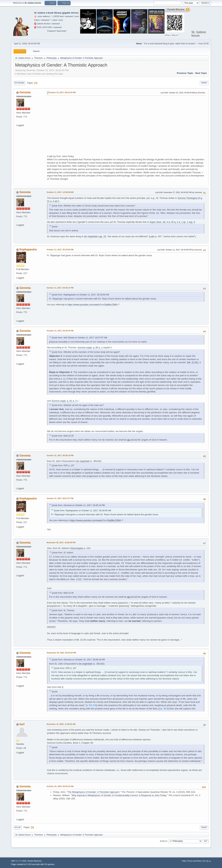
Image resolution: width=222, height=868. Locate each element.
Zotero (37, 20)
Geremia (25, 92)
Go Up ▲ (207, 861)
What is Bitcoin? (172, 35)
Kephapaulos (28, 249)
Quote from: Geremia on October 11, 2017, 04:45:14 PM (78, 505)
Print (204, 83)
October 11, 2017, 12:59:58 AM (60, 192)
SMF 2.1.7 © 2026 (19, 861)
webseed (69, 16)
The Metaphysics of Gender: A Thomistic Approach (93, 792)
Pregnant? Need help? (57, 31)
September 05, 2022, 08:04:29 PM (61, 653)
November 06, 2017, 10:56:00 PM (61, 543)
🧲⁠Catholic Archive (42, 24)
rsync (77, 16)
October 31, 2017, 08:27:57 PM (60, 498)
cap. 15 (95, 236)
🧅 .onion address (42, 16)
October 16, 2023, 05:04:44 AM (60, 786)
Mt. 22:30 (193, 362)
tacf (22, 724)
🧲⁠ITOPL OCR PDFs (43, 27)
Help (184, 861)
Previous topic (185, 73)
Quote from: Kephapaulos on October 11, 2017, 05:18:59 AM (80, 295)
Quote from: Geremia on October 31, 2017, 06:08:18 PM (78, 660)
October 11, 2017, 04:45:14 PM (60, 288)
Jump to (163, 841)
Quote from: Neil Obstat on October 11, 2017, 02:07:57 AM (79, 338)
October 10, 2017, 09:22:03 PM (62, 92)
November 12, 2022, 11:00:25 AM (61, 724)
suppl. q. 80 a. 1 (90, 347)
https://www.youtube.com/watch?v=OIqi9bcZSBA (93, 305)
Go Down (19, 83)
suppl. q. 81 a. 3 (64, 401)
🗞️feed (54, 20)
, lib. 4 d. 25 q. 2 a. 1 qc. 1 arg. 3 (172, 222)
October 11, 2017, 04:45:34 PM (60, 331)
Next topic (201, 73)
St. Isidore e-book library (48, 13)
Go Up (18, 828)
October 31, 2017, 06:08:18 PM (60, 455)
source (51, 627)
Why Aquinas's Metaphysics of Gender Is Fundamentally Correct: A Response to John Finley (119, 795)
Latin (152, 236)
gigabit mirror (70, 13)
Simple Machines (35, 861)
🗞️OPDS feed (57, 16)
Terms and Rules (195, 861)
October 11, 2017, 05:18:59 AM (60, 250)
